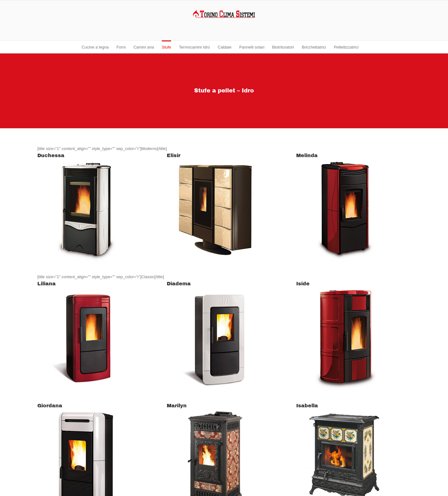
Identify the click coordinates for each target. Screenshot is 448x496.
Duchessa (51, 155)
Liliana (47, 284)
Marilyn (177, 406)
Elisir (174, 155)
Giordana (50, 406)
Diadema (179, 284)
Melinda (307, 155)
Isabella (307, 406)
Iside (303, 284)
